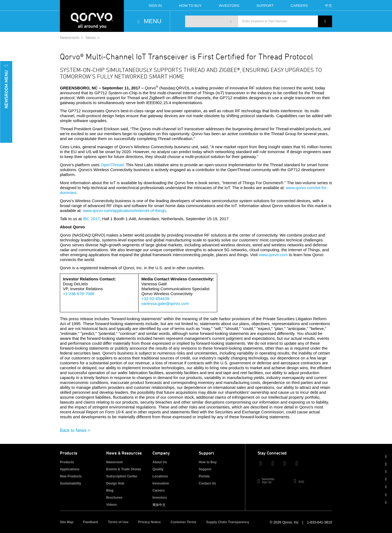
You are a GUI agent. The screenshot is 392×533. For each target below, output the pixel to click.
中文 (329, 6)
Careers (299, 6)
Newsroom (70, 37)
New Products (71, 476)
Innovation (161, 483)
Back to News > (75, 430)
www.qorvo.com (273, 255)
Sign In (155, 6)
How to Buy (208, 462)
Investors (229, 6)
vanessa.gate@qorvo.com (165, 303)
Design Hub (115, 483)
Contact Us (207, 483)
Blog (110, 490)
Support (265, 6)
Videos (111, 505)
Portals (204, 476)
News (91, 37)
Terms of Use (118, 522)
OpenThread (112, 165)
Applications (70, 469)
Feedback (91, 522)
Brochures (114, 498)
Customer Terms (183, 522)
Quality (158, 469)
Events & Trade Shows (124, 469)
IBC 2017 (91, 219)
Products (67, 462)
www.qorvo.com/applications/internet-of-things (124, 211)
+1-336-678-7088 (79, 294)
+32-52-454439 (155, 299)
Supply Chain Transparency (228, 522)
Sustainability (71, 483)
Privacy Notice (150, 522)
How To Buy (190, 6)
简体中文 (159, 505)
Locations (160, 476)
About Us (160, 462)
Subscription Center (122, 476)
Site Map (67, 522)
